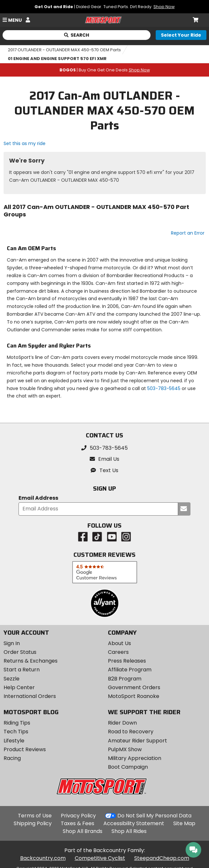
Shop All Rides (129, 831)
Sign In (12, 643)
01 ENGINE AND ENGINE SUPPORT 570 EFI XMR (57, 59)
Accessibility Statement (134, 823)
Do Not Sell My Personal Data (154, 816)
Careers (118, 652)
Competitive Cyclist (100, 858)
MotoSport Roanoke (134, 696)
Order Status (20, 652)
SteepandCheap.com (162, 858)
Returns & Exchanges (31, 661)
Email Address (38, 498)
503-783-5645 (164, 388)
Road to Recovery (131, 732)
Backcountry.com (43, 858)
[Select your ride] (181, 35)
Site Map (184, 823)
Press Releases (127, 661)
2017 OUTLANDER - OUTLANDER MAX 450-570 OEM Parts (64, 50)
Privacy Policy (78, 816)
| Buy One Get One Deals (105, 70)
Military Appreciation (135, 758)
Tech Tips (16, 732)
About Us (119, 643)
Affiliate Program (130, 670)
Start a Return (22, 670)
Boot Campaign (128, 767)
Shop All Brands (83, 831)
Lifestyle (14, 741)
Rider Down (122, 723)
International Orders (30, 696)
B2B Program (125, 679)
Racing (12, 758)
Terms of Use (35, 816)
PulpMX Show (125, 749)
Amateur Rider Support (137, 741)
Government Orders (134, 687)
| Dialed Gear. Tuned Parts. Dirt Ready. (104, 7)
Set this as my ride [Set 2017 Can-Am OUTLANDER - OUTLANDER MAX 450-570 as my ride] (25, 143)
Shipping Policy (33, 823)
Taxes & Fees (78, 823)
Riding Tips (17, 723)
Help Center (19, 687)
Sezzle (12, 679)
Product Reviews (25, 749)
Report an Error (188, 233)
